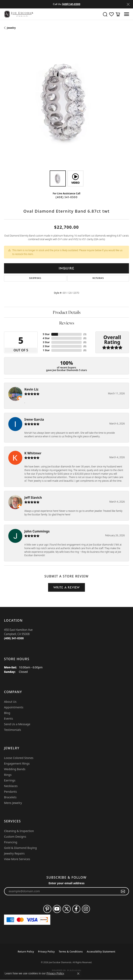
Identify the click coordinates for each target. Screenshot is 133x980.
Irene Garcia (34, 419)
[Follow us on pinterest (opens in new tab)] (47, 909)
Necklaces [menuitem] (11, 786)
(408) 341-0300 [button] (71, 4)
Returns (98, 278)
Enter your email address (66, 883)
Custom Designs (15, 837)
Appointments (14, 707)
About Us (10, 702)
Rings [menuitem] (8, 775)
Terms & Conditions (71, 952)
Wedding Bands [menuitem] (15, 769)
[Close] (128, 4)
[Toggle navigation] (127, 14)
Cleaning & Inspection (19, 831)
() (85, 334)
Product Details (67, 312)
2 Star (46, 346)
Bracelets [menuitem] (10, 797)
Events (8, 718)
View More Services (17, 859)
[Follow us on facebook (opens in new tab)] (76, 909)
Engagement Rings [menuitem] (17, 763)
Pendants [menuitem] (10, 792)
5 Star (46, 334)
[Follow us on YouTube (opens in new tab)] (57, 909)
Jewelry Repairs (14, 853)
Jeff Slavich (33, 498)
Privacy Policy (46, 952)
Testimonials (12, 730)
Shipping (35, 278)
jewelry (11, 28)
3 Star (46, 342)
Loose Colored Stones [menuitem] (19, 758)
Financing (11, 842)
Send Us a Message (17, 724)
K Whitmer (33, 453)
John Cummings (37, 531)
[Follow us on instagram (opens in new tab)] (86, 909)
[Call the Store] (14, 638)
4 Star (46, 338)
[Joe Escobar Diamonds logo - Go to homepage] (19, 14)
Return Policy (26, 952)
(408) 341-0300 (66, 197)
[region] (66, 104)
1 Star (46, 350)
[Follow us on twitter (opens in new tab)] (67, 909)
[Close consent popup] (78, 974)
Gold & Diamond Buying (20, 848)
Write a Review (67, 587)
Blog (7, 713)
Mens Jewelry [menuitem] (13, 803)
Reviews (67, 323)
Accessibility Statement (101, 952)
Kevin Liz (31, 389)
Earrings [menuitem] (10, 780)
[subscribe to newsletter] (123, 891)
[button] (105, 14)
